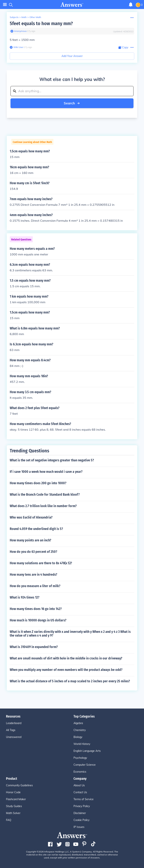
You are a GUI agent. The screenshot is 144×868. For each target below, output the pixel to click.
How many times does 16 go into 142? (36, 609)
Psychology (80, 758)
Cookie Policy (81, 820)
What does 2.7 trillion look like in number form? (43, 506)
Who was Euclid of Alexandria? (31, 517)
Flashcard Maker (16, 799)
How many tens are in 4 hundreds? (33, 575)
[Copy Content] (123, 48)
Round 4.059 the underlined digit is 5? (36, 529)
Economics (80, 772)
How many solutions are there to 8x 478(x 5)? (41, 563)
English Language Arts (87, 751)
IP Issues (79, 827)
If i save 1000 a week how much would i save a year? (46, 472)
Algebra (78, 723)
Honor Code (13, 792)
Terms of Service (84, 799)
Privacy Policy (82, 806)
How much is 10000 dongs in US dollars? (38, 620)
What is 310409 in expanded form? (34, 647)
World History (82, 744)
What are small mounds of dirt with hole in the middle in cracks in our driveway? (66, 658)
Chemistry (80, 730)
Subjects (14, 17)
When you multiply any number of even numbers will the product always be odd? (66, 670)
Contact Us (80, 792)
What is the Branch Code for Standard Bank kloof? (45, 495)
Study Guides (14, 806)
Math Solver (13, 813)
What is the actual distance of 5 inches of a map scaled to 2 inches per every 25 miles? (70, 681)
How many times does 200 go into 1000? (38, 483)
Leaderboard (14, 723)
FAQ (9, 820)
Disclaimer (80, 813)
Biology (78, 737)
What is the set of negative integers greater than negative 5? (52, 460)
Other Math (35, 17)
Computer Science (85, 765)
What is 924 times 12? (25, 597)
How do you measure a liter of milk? (35, 586)
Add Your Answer (72, 56)
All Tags (11, 730)
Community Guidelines (19, 785)
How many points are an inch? (30, 540)
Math (24, 17)
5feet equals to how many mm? (41, 24)
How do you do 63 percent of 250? (33, 552)
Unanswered (14, 737)
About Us (79, 785)
